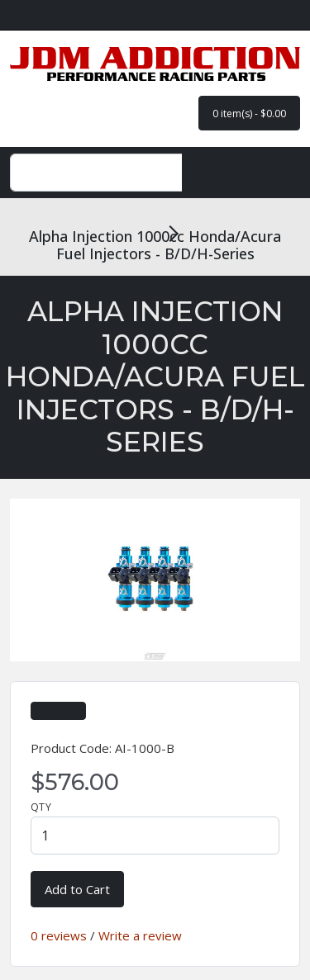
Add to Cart (77, 889)
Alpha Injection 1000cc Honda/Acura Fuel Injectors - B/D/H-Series (155, 245)
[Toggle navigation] (270, 173)
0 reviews (59, 935)
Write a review (140, 935)
